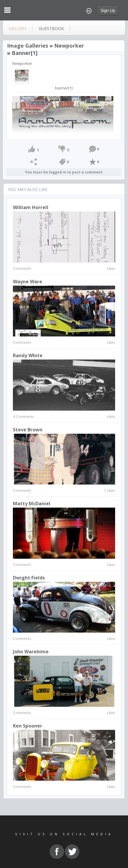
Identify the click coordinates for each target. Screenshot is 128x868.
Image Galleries (28, 46)
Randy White (28, 355)
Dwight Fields (29, 578)
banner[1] (25, 53)
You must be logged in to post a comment (64, 172)
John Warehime (31, 652)
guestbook (51, 28)
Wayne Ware (28, 282)
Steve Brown (28, 430)
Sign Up (108, 11)
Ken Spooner (28, 726)
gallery (18, 28)
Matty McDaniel (32, 504)
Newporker (69, 46)
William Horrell (31, 207)
